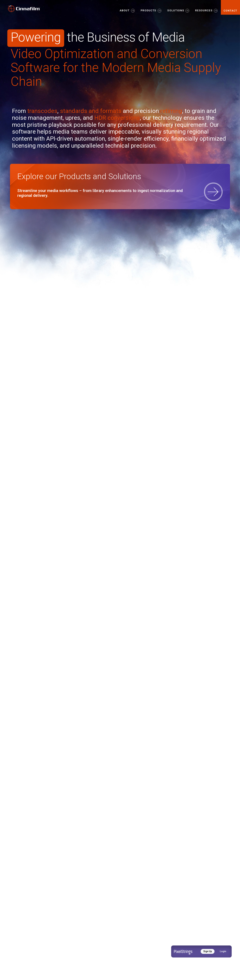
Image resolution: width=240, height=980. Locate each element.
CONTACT (230, 11)
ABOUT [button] (125, 11)
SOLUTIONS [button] (176, 11)
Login (223, 951)
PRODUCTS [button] (148, 11)
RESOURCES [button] (204, 11)
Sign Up (208, 951)
